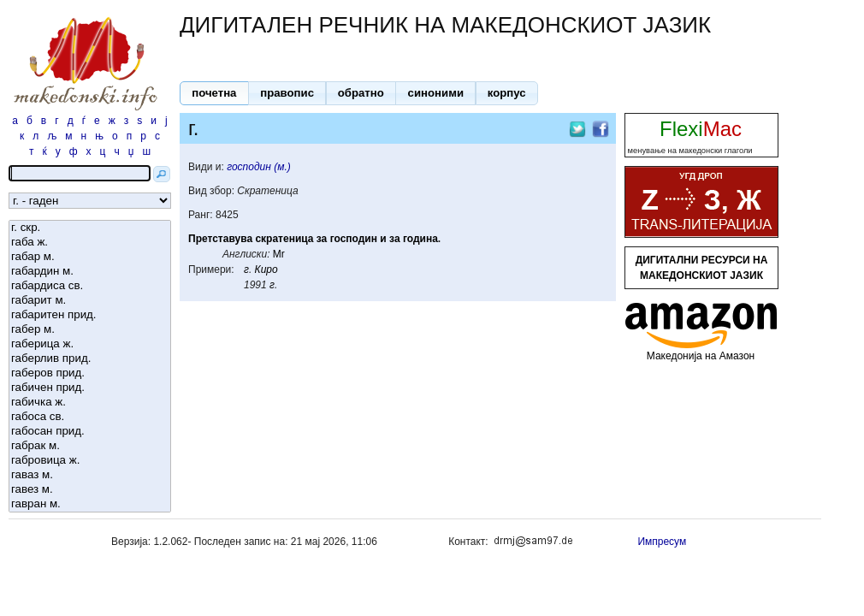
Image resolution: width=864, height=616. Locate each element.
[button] (214, 93)
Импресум (662, 542)
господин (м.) (259, 167)
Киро (266, 269)
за (322, 239)
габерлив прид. (90, 359)
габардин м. (90, 272)
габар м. (90, 257)
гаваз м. (90, 475)
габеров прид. (90, 373)
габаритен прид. (90, 315)
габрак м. (90, 446)
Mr (279, 254)
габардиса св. (90, 286)
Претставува (220, 239)
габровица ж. (90, 461)
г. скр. (90, 228)
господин (354, 239)
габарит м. (90, 301)
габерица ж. (90, 344)
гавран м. (90, 504)
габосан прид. (90, 432)
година (420, 239)
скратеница (284, 239)
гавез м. (90, 490)
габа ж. (90, 243)
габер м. (90, 330)
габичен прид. (90, 388)
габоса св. (90, 417)
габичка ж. (90, 403)
